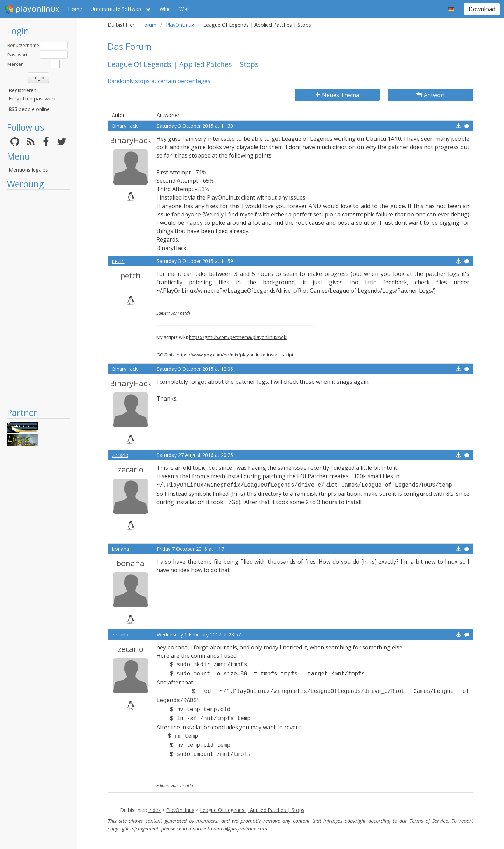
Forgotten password (33, 99)
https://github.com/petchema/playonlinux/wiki (238, 337)
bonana (121, 549)
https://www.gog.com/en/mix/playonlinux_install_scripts (236, 355)
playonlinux (32, 9)
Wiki (184, 9)
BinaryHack (125, 126)
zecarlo (120, 455)
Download (482, 9)
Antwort (431, 95)
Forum (149, 25)
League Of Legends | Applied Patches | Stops (252, 810)
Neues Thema (337, 95)
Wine (165, 9)
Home (75, 9)
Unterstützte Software (117, 9)
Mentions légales (28, 170)
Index (155, 810)
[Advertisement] (38, 298)
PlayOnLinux (180, 25)
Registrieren (23, 90)
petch (118, 261)
